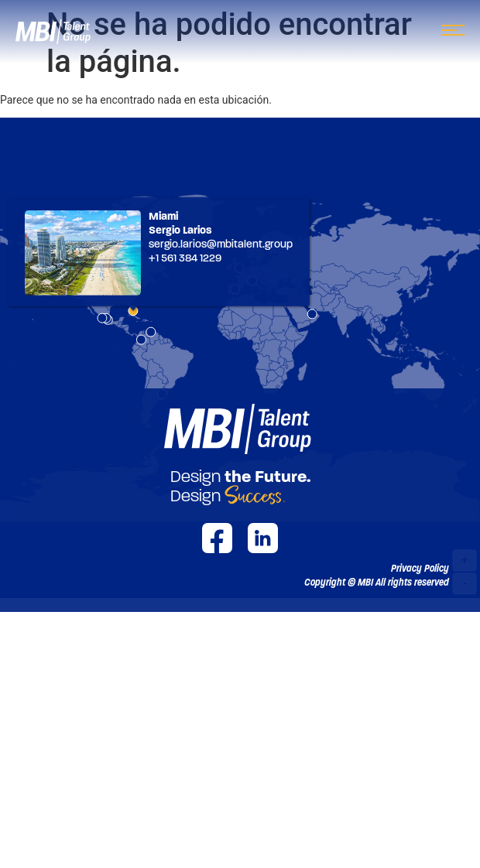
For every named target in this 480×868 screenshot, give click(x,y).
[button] (377, 583)
